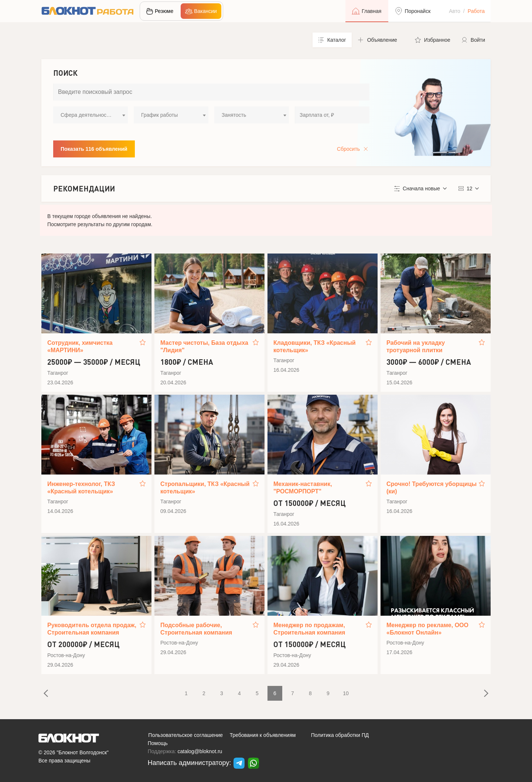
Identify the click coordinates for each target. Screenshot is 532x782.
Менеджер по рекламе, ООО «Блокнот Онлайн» (427, 629)
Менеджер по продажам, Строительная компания (309, 629)
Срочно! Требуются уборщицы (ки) (432, 488)
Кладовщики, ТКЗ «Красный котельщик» (315, 346)
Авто (455, 11)
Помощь (158, 743)
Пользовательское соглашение (185, 735)
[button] (381, 40)
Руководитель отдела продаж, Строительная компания (92, 629)
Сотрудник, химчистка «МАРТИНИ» (80, 346)
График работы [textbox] (159, 115)
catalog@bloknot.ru (200, 751)
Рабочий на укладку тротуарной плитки (416, 346)
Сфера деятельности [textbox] (86, 115)
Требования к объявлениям (263, 735)
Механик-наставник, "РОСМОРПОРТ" (303, 488)
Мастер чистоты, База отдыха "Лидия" (204, 346)
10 (346, 693)
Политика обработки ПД (340, 735)
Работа (476, 11)
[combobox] (91, 115)
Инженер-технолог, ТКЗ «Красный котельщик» (81, 488)
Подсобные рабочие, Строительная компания (196, 629)
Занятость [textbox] (234, 115)
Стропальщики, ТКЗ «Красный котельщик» (205, 488)
